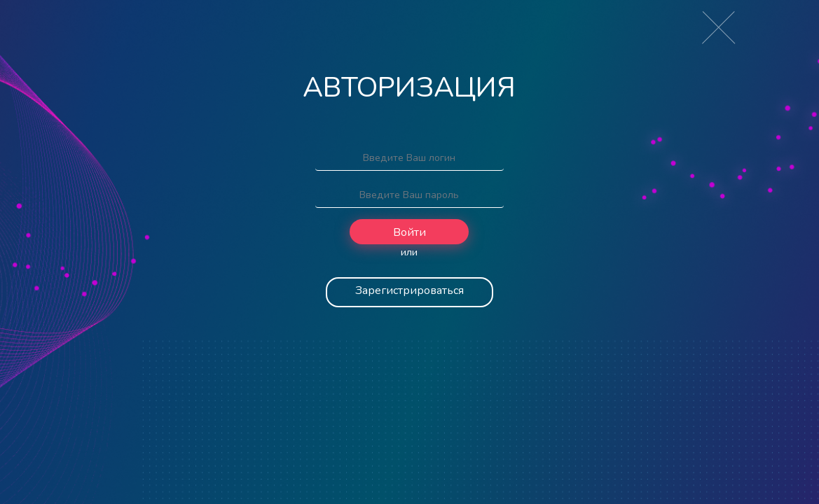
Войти (409, 232)
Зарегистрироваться (409, 290)
